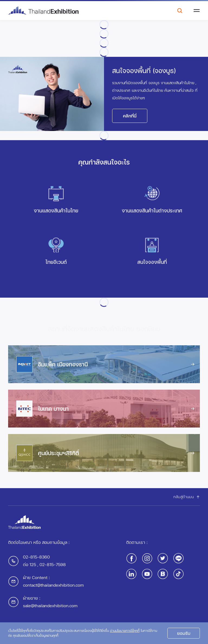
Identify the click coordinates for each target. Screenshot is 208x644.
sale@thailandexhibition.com (50, 605)
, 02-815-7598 (51, 564)
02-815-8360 (36, 557)
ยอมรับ (184, 635)
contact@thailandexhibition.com (53, 585)
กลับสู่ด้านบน (187, 497)
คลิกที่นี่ (130, 116)
